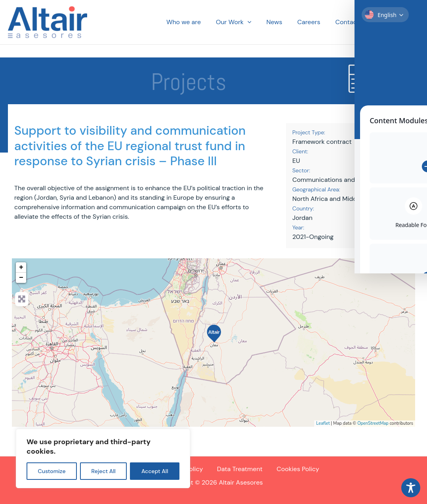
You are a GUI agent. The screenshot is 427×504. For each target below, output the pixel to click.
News (282, 22)
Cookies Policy (296, 469)
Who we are (197, 22)
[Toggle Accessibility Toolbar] (411, 488)
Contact (351, 22)
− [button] (21, 278)
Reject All (104, 471)
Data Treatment (239, 469)
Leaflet (323, 423)
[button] (258, 22)
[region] (103, 458)
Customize (52, 471)
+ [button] (21, 267)
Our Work (244, 22)
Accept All (155, 471)
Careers (315, 22)
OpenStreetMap (373, 423)
